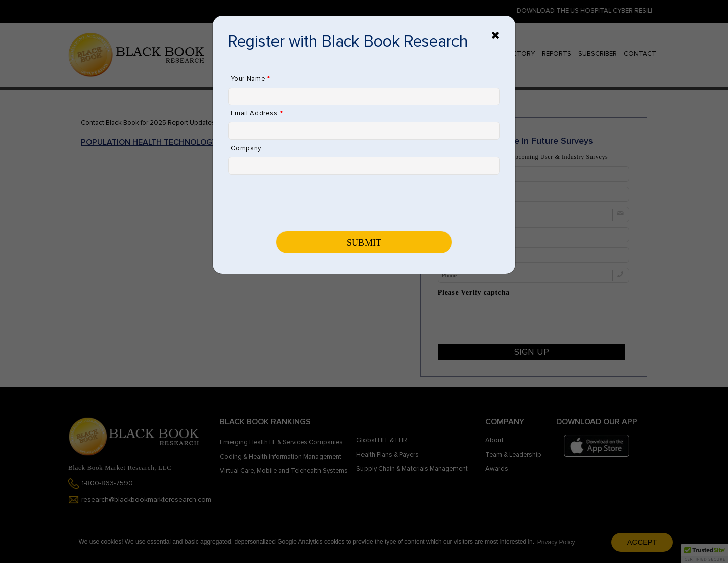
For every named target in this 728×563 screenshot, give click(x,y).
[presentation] (305, 202)
